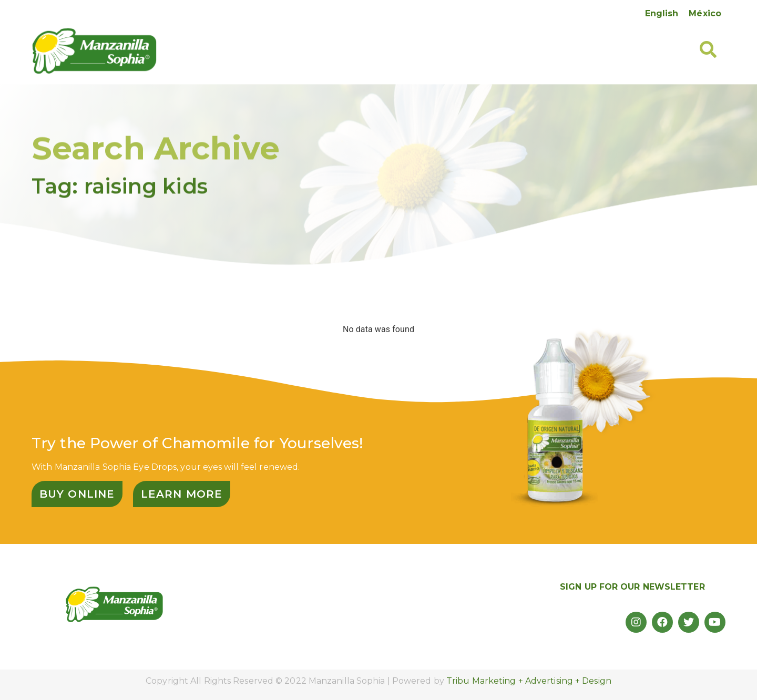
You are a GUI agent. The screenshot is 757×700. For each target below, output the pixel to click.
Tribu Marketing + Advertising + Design (529, 681)
